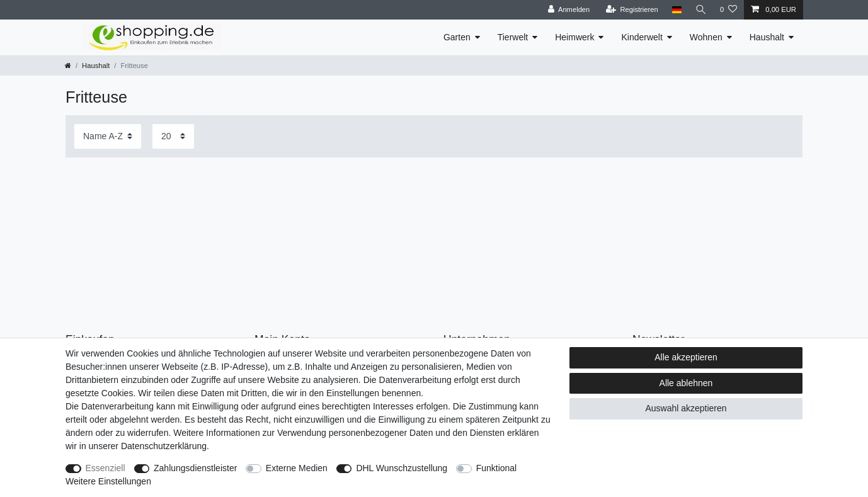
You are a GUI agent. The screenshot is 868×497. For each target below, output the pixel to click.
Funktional (497, 468)
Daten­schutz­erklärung (164, 446)
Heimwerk (574, 37)
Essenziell (106, 468)
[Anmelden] (568, 10)
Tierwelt (513, 37)
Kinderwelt (642, 37)
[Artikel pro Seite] (173, 136)
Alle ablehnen (686, 383)
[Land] (676, 10)
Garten (457, 37)
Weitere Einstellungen (108, 481)
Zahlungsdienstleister (195, 468)
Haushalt (767, 37)
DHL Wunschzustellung (402, 468)
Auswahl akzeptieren (686, 408)
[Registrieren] (631, 10)
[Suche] (700, 10)
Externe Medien (297, 468)
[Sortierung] (108, 136)
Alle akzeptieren (686, 357)
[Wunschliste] (728, 10)
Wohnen (706, 37)
